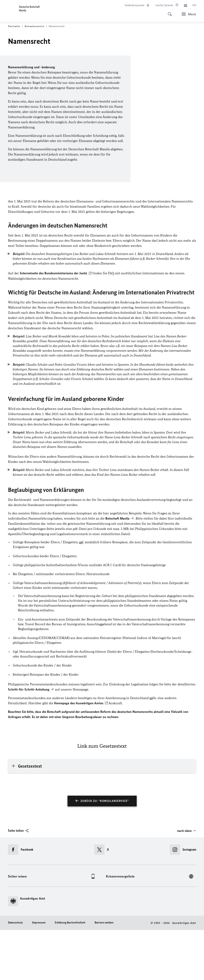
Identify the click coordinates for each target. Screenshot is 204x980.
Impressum (39, 972)
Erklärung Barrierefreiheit (70, 972)
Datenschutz (15, 972)
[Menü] (188, 14)
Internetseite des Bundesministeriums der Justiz (53, 324)
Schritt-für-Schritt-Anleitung (29, 740)
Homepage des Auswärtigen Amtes (79, 753)
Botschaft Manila (117, 569)
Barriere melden (104, 972)
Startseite (15, 26)
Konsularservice (36, 26)
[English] (194, 5)
